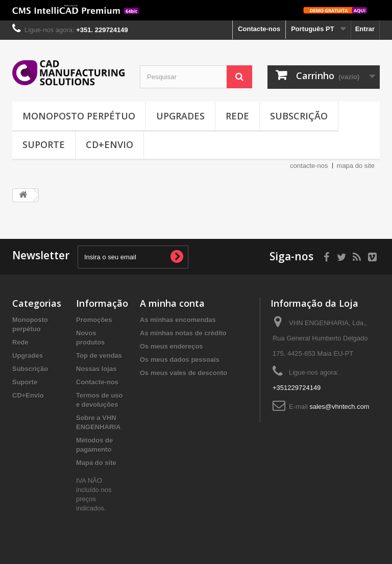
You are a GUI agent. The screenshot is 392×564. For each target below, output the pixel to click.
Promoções (94, 320)
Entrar (365, 29)
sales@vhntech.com (339, 407)
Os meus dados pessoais (180, 360)
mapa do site (356, 166)
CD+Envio (109, 144)
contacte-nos (309, 166)
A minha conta (172, 303)
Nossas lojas (96, 369)
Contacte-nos (259, 29)
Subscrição (299, 116)
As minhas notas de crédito (183, 333)
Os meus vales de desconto (183, 373)
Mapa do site (96, 463)
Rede (237, 116)
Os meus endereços (171, 346)
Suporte (44, 144)
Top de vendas (99, 355)
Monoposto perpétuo (79, 116)
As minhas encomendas (178, 320)
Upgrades (180, 116)
